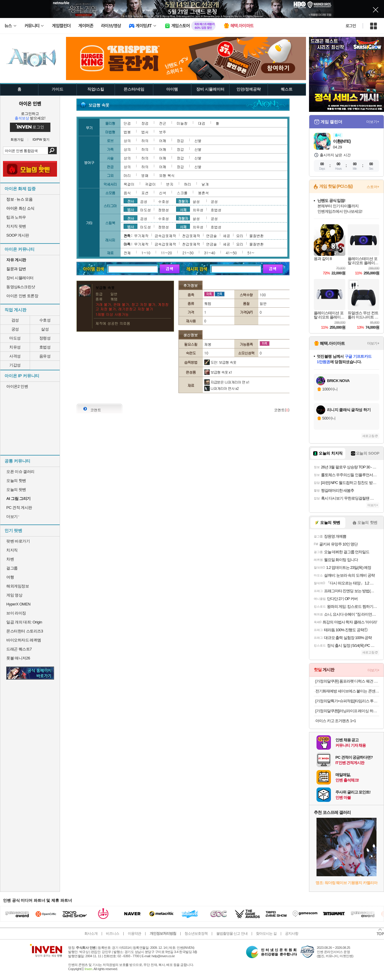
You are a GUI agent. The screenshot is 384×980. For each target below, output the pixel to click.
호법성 (45, 347)
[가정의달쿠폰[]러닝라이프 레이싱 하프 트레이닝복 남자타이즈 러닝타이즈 (347, 711)
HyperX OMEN (18, 604)
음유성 (45, 356)
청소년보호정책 (196, 934)
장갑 (180, 140)
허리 (187, 184)
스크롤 (182, 193)
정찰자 (183, 201)
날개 (205, 184)
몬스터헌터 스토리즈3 (25, 631)
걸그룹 (12, 568)
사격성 (15, 356)
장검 (145, 123)
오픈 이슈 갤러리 (20, 472)
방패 (145, 175)
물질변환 (256, 236)
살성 (45, 329)
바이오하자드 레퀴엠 (24, 640)
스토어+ (373, 187)
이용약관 (134, 934)
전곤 (163, 123)
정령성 (45, 338)
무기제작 (141, 236)
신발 (198, 140)
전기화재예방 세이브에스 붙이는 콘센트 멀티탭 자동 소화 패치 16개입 (347, 691)
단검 (127, 123)
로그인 (351, 26)
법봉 (127, 132)
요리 (240, 236)
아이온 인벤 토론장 (22, 296)
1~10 (146, 253)
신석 (163, 193)
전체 (127, 253)
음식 (127, 193)
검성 (15, 320)
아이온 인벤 (30, 103)
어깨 (163, 140)
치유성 (15, 347)
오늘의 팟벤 (16, 490)
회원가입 (17, 140)
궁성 (15, 329)
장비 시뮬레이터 (20, 278)
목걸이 (129, 184)
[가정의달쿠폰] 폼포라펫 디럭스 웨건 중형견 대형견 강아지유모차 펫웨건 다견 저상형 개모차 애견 (347, 681)
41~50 (231, 253)
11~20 (166, 253)
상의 (127, 140)
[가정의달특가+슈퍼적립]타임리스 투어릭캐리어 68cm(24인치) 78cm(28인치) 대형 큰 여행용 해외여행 (347, 701)
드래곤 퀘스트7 (19, 649)
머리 (127, 175)
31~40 (210, 253)
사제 (183, 209)
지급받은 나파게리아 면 (227, 382)
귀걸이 (150, 184)
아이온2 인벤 (17, 386)
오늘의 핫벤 (16, 481)
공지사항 (292, 934)
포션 (145, 193)
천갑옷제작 (191, 236)
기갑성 (15, 365)
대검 (202, 123)
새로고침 (368, 436)
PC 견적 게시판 (19, 508)
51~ (251, 253)
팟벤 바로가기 (18, 541)
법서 (145, 132)
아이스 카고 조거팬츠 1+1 (336, 721)
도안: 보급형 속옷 (220, 362)
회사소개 (91, 934)
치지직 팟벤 (16, 226)
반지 (170, 184)
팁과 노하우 (16, 217)
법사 (130, 209)
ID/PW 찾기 (41, 140)
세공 (226, 236)
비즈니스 (112, 934)
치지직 (12, 550)
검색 (52, 151)
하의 (145, 140)
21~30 (188, 253)
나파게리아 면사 (222, 388)
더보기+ (373, 122)
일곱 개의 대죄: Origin (24, 622)
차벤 (10, 559)
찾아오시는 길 (266, 934)
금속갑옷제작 (165, 236)
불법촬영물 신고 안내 (232, 934)
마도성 (15, 338)
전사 (130, 201)
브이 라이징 (16, 613)
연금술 (211, 236)
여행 (10, 577)
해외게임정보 (18, 586)
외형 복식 (167, 175)
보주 (163, 132)
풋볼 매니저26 (18, 658)
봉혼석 (203, 193)
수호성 (45, 320)
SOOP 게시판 (18, 235)
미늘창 (182, 123)
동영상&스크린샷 (21, 287)
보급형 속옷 (218, 372)
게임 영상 (14, 595)
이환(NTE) (342, 141)
